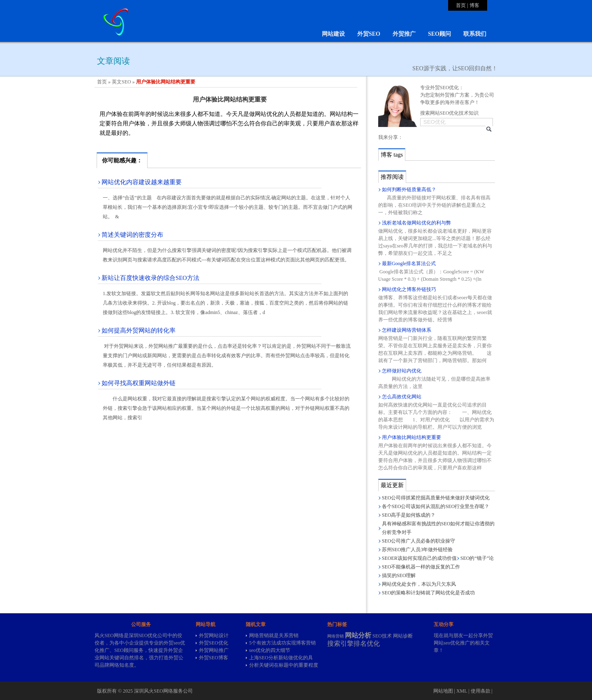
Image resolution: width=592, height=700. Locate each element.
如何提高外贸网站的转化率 (139, 330)
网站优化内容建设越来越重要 (142, 182)
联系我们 (475, 34)
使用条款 (481, 691)
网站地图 (443, 691)
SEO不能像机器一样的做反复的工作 (421, 567)
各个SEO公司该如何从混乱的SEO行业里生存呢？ (436, 506)
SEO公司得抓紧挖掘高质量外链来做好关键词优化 (436, 498)
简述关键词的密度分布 (132, 235)
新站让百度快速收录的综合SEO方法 (150, 278)
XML (462, 691)
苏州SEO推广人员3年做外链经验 (417, 550)
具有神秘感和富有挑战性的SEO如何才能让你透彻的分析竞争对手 (438, 528)
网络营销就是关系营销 (274, 635)
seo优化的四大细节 (270, 650)
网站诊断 (403, 636)
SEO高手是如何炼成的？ (409, 515)
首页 (461, 5)
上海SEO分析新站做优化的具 (281, 658)
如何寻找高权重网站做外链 (139, 383)
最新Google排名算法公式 (409, 263)
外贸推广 (404, 34)
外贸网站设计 (214, 635)
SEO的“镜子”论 (477, 558)
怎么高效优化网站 (402, 397)
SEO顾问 (439, 34)
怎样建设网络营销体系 (407, 330)
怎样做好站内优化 (402, 371)
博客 (474, 5)
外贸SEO (369, 34)
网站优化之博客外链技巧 (409, 289)
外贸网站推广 (214, 650)
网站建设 (333, 34)
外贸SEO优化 (214, 643)
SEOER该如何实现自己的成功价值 (419, 558)
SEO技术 (382, 636)
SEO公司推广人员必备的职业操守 (419, 541)
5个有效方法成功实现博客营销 (282, 643)
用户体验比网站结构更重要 (412, 437)
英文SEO (121, 82)
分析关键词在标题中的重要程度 (284, 665)
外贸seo (172, 643)
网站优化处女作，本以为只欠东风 (419, 584)
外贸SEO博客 (214, 658)
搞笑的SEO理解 (399, 575)
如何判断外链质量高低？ (409, 189)
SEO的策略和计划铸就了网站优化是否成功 (429, 593)
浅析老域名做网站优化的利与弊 (416, 223)
